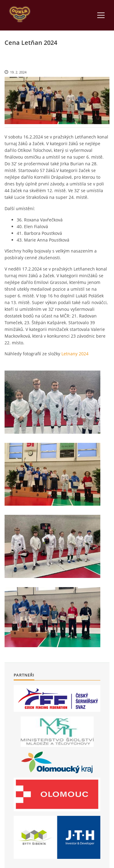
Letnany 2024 (75, 354)
